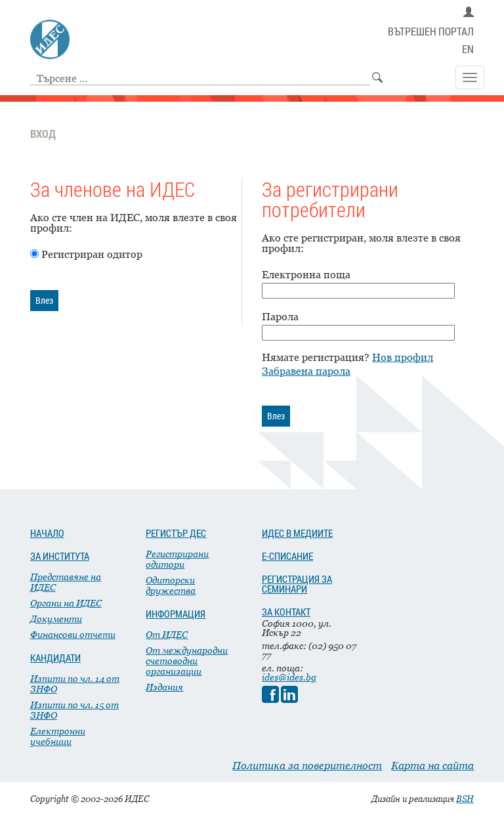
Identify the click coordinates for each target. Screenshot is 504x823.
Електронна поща (306, 274)
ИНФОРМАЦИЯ (176, 614)
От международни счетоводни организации (187, 661)
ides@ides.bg (289, 677)
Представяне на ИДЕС (66, 582)
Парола (280, 316)
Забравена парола (306, 371)
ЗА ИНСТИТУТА (60, 556)
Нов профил (403, 357)
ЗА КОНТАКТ (286, 612)
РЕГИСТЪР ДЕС (176, 533)
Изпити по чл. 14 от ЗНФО (75, 684)
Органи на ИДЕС (66, 603)
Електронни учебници (58, 736)
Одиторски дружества (171, 585)
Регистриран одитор (92, 254)
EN (468, 50)
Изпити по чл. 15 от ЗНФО (74, 710)
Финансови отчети (73, 634)
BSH (465, 799)
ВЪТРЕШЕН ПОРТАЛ (431, 32)
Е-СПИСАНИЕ (287, 556)
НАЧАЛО (47, 533)
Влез (44, 300)
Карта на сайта (432, 765)
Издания (164, 687)
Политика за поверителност (307, 765)
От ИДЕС (167, 634)
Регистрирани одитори (177, 559)
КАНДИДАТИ (55, 658)
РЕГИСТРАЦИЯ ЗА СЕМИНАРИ (297, 584)
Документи (56, 619)
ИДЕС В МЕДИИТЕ (297, 533)
